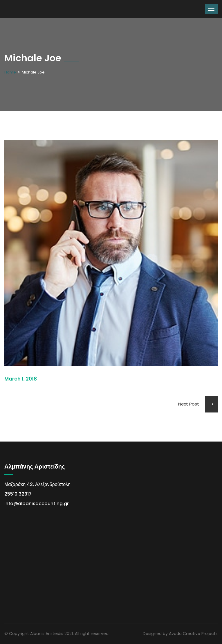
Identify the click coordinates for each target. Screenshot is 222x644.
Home (10, 72)
